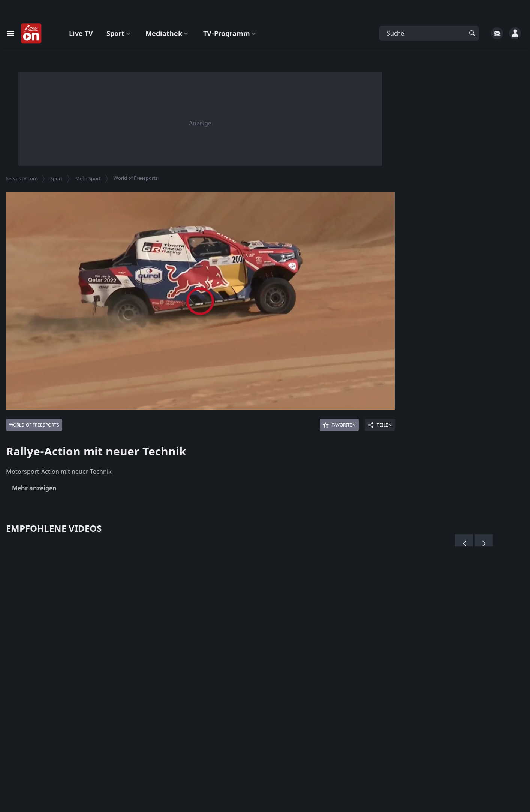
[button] (429, 33)
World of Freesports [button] (136, 178)
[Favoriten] (339, 425)
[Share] (380, 425)
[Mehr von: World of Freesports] (34, 425)
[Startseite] (31, 34)
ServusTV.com (22, 178)
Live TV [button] (81, 33)
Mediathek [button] (168, 33)
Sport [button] (119, 33)
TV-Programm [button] (230, 33)
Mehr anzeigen (34, 488)
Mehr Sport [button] (88, 178)
